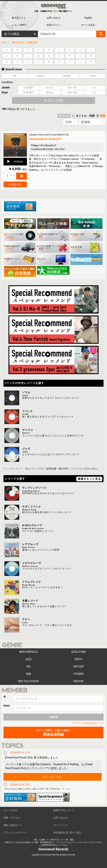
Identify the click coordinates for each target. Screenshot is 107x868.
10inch (66, 76)
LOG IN (53, 717)
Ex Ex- (50, 88)
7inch (92, 76)
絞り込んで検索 (53, 100)
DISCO (79, 659)
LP (15, 76)
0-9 (91, 62)
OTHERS (79, 674)
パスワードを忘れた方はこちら (87, 723)
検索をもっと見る (89, 479)
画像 (103, 116)
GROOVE (79, 681)
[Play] (8, 162)
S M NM (28, 88)
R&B (28, 674)
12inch (41, 76)
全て (4, 43)
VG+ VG (72, 88)
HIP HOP (79, 667)
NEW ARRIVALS (28, 652)
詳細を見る (15, 184)
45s (29, 667)
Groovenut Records (54, 849)
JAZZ (28, 659)
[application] (15, 162)
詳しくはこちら (53, 777)
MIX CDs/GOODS (28, 681)
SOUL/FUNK (79, 652)
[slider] (18, 162)
